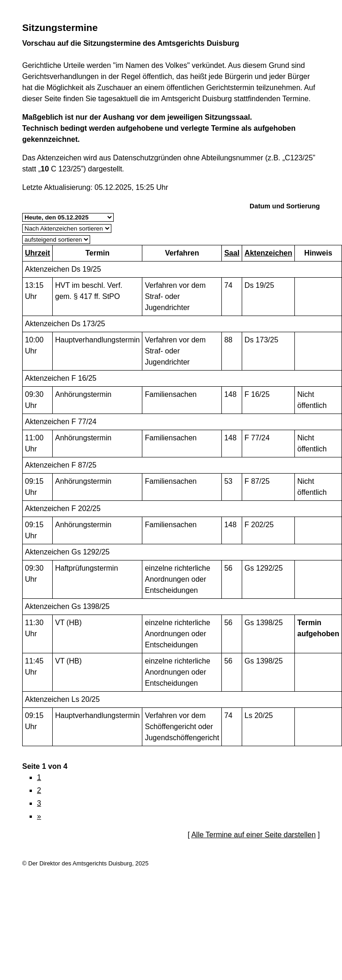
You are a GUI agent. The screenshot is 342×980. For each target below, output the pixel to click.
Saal (232, 253)
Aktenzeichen (268, 253)
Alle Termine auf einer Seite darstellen (253, 835)
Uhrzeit (37, 253)
